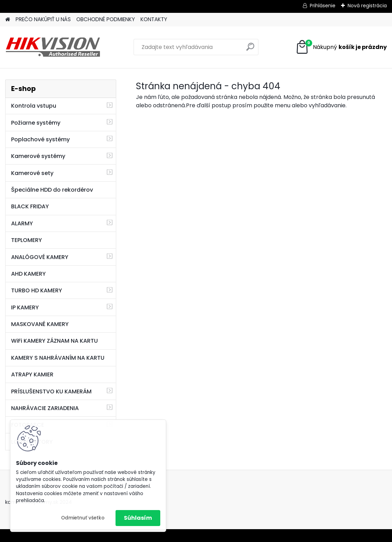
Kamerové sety (32, 173)
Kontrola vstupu (34, 106)
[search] (250, 49)
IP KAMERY (25, 307)
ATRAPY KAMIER (32, 374)
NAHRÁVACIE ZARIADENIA (45, 408)
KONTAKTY (154, 19)
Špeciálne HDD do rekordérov (52, 190)
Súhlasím (138, 518)
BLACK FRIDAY (30, 206)
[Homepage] (8, 20)
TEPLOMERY (27, 240)
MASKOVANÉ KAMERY (40, 324)
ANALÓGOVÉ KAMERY (40, 257)
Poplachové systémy (40, 139)
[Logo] (53, 47)
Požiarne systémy (36, 123)
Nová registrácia (367, 6)
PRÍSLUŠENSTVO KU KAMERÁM (51, 391)
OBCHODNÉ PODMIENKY (106, 19)
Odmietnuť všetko (83, 518)
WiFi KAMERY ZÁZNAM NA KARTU (54, 341)
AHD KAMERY (28, 274)
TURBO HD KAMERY (37, 290)
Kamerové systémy (38, 156)
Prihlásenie (323, 6)
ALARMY (22, 223)
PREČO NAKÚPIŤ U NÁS (43, 19)
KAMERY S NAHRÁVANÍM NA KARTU (58, 358)
